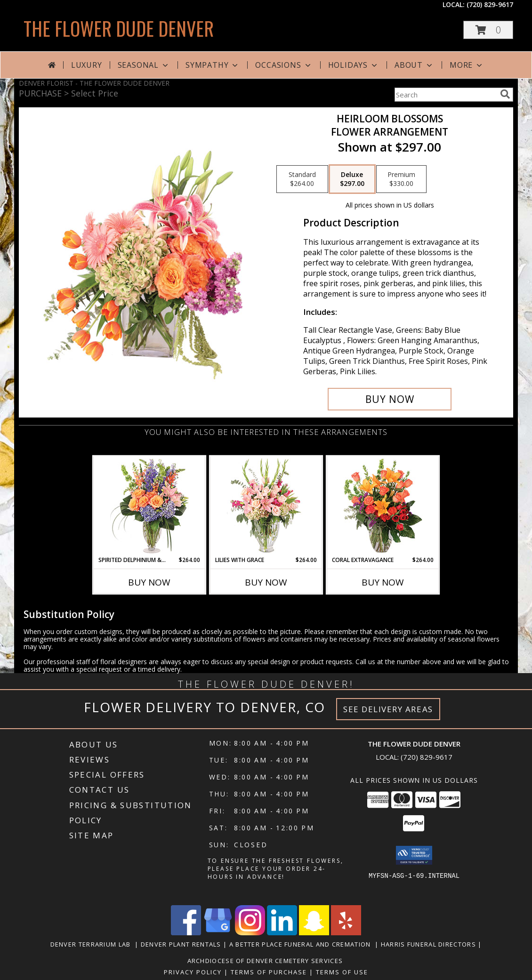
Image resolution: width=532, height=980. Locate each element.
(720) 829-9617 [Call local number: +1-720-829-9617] (490, 4)
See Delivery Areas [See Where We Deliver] (388, 709)
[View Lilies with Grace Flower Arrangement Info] (266, 506)
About (414, 65)
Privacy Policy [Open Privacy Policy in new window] (193, 972)
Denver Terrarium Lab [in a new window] (93, 944)
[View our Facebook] (186, 933)
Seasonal (144, 65)
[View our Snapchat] (314, 933)
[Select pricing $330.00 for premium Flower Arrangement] (401, 179)
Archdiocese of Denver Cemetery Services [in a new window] (266, 961)
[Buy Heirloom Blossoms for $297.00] (390, 399)
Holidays (354, 65)
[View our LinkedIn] (282, 933)
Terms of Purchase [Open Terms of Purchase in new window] (269, 972)
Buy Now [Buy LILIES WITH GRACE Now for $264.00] (266, 582)
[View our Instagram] (250, 933)
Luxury (87, 65)
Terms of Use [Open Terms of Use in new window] (342, 972)
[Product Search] (445, 95)
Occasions (284, 65)
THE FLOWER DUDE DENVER (119, 28)
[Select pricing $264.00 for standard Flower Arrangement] (302, 179)
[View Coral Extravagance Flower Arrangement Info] (383, 506)
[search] (505, 94)
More (467, 65)
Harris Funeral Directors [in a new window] (430, 944)
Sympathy (213, 65)
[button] (488, 30)
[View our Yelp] (346, 933)
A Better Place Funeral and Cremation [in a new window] (302, 944)
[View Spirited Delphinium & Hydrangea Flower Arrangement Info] (149, 506)
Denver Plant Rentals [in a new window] (182, 944)
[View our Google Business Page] (218, 933)
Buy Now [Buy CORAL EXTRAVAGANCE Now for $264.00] (383, 582)
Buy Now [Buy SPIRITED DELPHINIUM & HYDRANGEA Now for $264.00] (149, 582)
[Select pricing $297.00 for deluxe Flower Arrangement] (352, 179)
